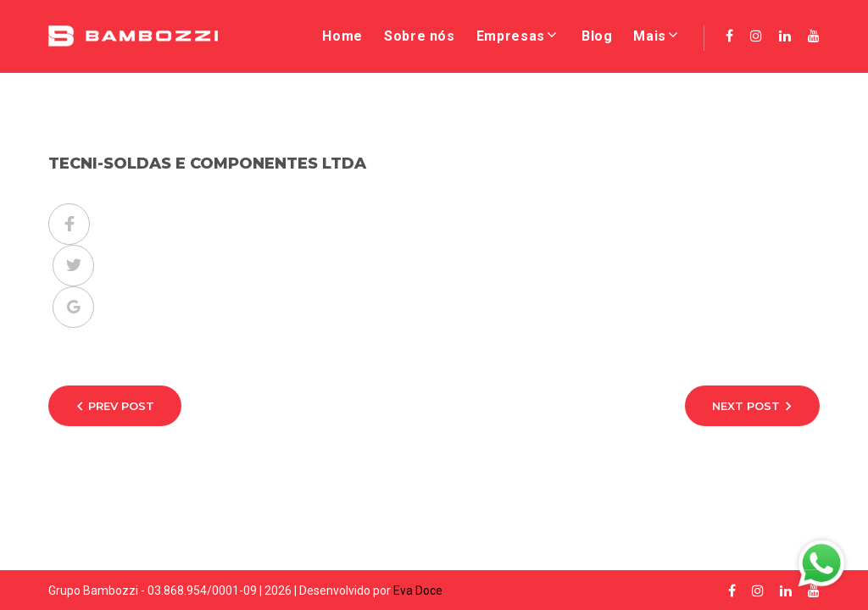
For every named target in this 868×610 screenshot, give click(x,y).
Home (342, 36)
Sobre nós (420, 36)
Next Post (746, 406)
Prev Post (121, 406)
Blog (597, 36)
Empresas (511, 36)
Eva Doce (418, 591)
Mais (650, 36)
